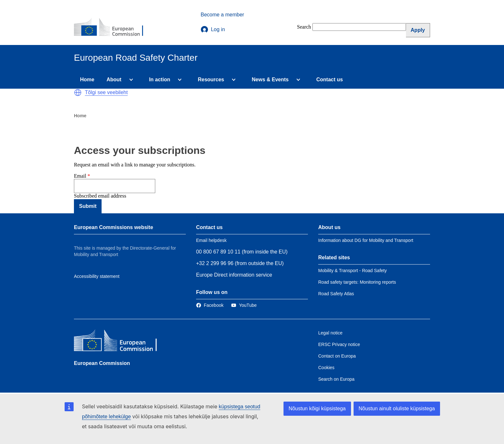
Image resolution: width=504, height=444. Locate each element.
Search (304, 27)
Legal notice (330, 333)
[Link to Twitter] (244, 305)
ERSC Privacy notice (339, 344)
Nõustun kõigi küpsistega (317, 408)
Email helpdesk (211, 240)
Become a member (222, 15)
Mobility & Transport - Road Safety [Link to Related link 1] (352, 271)
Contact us (330, 80)
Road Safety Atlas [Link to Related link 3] (336, 294)
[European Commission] (113, 28)
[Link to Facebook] (210, 305)
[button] (78, 93)
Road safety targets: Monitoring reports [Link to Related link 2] (357, 282)
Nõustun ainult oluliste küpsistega (397, 408)
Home (87, 80)
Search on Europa (336, 379)
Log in (213, 30)
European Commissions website (113, 227)
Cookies (326, 368)
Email (80, 176)
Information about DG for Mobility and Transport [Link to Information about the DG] (366, 240)
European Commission (102, 363)
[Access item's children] (130, 80)
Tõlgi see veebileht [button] (106, 92)
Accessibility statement (97, 276)
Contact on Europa (337, 356)
